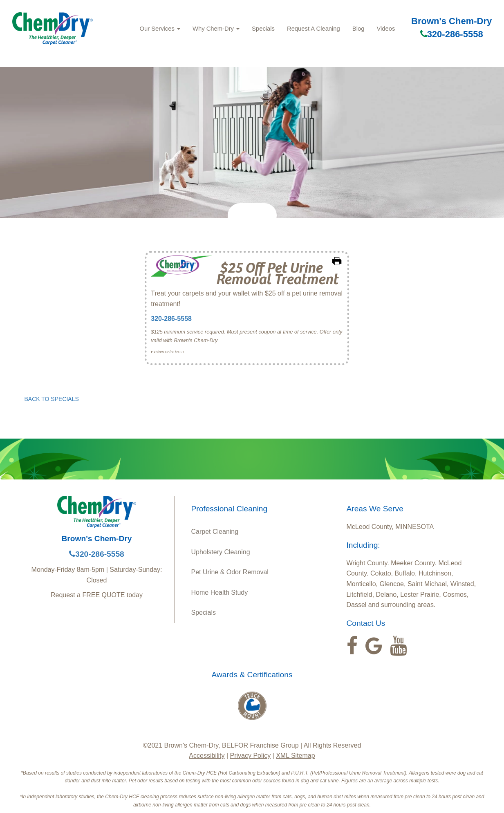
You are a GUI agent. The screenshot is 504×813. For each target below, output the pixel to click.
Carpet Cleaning (215, 532)
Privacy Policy (251, 756)
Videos (386, 29)
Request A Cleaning (314, 29)
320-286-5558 (452, 34)
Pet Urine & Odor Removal (230, 572)
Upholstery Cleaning (221, 552)
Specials (263, 29)
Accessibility (207, 756)
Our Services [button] (160, 29)
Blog (358, 29)
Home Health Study (220, 592)
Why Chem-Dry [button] (216, 29)
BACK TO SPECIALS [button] (52, 399)
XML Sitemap (295, 756)
